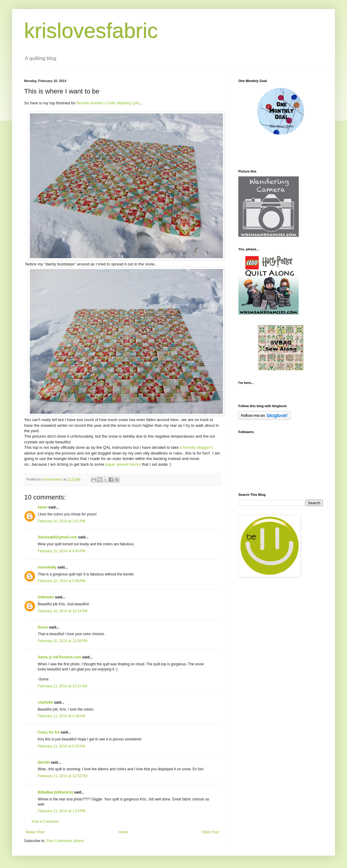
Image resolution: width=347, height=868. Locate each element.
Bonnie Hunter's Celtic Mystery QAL (108, 103)
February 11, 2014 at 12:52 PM (62, 776)
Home (123, 832)
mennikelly (47, 567)
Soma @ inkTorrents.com (59, 657)
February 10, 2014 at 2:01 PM (62, 521)
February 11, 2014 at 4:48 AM (61, 716)
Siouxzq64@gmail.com (57, 537)
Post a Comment (45, 822)
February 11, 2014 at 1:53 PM (62, 811)
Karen (43, 627)
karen (43, 507)
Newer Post (35, 832)
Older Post (210, 832)
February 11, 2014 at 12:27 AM (62, 686)
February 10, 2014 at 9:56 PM (62, 581)
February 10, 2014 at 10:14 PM (62, 611)
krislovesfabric (91, 31)
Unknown (46, 597)
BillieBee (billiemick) (55, 792)
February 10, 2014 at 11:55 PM (62, 641)
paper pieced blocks (124, 464)
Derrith (44, 762)
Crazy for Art (49, 732)
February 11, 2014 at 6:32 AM (61, 746)
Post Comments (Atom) (65, 841)
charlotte (45, 702)
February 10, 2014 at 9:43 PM (62, 551)
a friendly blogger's (196, 447)
